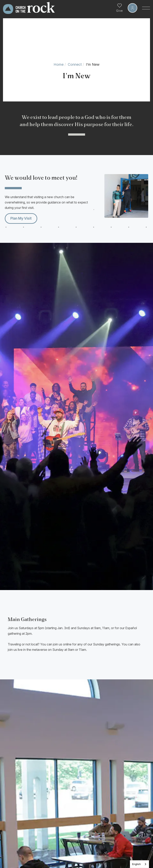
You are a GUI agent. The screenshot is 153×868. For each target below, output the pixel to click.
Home (59, 64)
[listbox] (139, 864)
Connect (75, 64)
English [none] (136, 864)
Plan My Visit (21, 218)
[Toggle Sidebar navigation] (146, 8)
